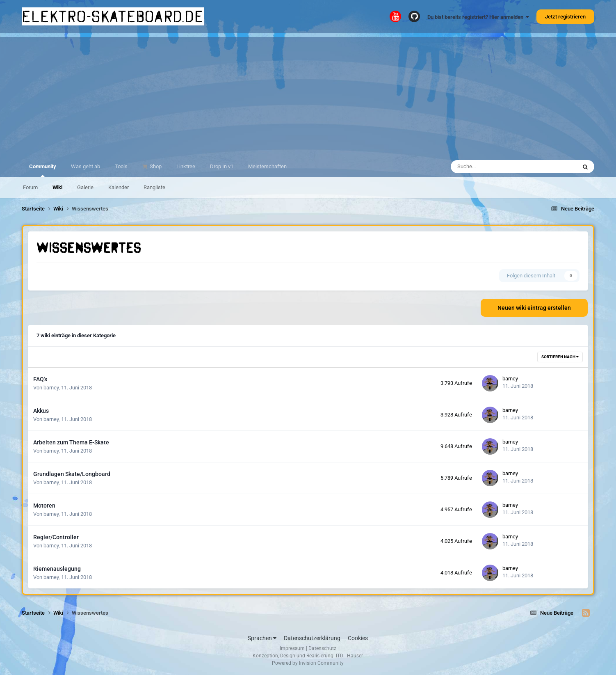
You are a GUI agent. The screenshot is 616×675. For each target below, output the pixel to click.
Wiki (57, 187)
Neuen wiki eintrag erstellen (534, 308)
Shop (155, 166)
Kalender (119, 187)
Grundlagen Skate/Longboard (72, 474)
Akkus (41, 411)
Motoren (44, 506)
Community (43, 170)
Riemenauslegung (57, 569)
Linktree (186, 166)
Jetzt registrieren (565, 17)
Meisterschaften (267, 166)
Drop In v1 (222, 166)
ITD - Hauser (349, 656)
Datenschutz (322, 648)
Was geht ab (86, 166)
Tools (121, 166)
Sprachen (262, 638)
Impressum (292, 648)
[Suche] (491, 167)
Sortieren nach (560, 357)
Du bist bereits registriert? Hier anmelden (478, 17)
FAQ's (40, 379)
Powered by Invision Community (308, 663)
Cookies (358, 638)
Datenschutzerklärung (312, 638)
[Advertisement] (308, 94)
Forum (30, 187)
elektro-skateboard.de (113, 16)
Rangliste (154, 187)
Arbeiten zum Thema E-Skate (71, 442)
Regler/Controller (56, 537)
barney (51, 388)
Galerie (85, 187)
